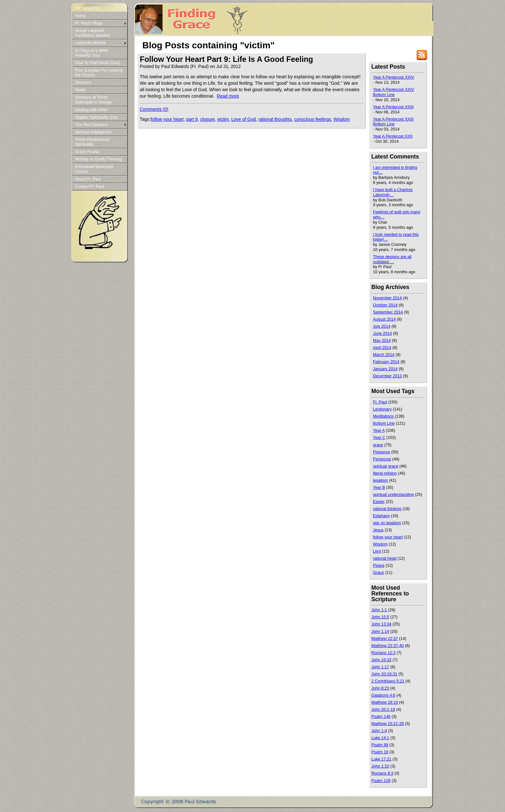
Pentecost (382, 459)
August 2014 (384, 319)
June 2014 (382, 333)
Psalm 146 (381, 717)
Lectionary (382, 409)
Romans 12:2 (383, 653)
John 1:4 (379, 731)
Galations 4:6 (383, 695)
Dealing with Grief (91, 110)
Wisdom (342, 119)
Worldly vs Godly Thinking (98, 159)
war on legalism (387, 523)
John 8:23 (380, 688)
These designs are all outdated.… (392, 259)
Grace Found (87, 152)
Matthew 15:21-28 (388, 724)
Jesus (378, 530)
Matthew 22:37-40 (388, 646)
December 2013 (387, 376)
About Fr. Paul (88, 179)
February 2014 (386, 362)
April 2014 (382, 348)
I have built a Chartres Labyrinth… (393, 192)
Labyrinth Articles (91, 43)
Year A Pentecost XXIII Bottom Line (393, 122)
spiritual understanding (393, 495)
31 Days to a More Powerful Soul (92, 53)
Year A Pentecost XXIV (394, 77)
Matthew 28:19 (385, 702)
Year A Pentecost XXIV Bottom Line (394, 92)
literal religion (385, 473)
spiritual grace (386, 466)
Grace (378, 573)
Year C (379, 438)
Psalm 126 (381, 781)
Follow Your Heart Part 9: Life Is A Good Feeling (226, 59)
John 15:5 (380, 617)
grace (378, 445)
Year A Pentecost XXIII (393, 107)
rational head (385, 558)
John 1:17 (380, 667)
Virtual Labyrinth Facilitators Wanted (92, 33)
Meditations (383, 416)
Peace (379, 565)
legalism (380, 480)
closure (208, 119)
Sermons (83, 82)
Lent (377, 551)
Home (81, 16)
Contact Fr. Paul (90, 187)
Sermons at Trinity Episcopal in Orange (93, 100)
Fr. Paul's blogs (89, 23)
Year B (379, 488)
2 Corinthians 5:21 (388, 681)
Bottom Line (384, 423)
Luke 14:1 (380, 738)
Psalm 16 (380, 752)
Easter (379, 502)
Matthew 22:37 (385, 639)
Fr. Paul (380, 402)
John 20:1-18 (383, 710)
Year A (379, 430)
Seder (81, 90)
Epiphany (381, 516)
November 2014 (387, 298)
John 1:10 (380, 766)
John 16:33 (381, 660)
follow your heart (167, 119)
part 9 (192, 119)
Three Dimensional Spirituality (92, 142)
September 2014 (388, 312)
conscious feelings (312, 119)
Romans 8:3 (382, 773)
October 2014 (385, 305)
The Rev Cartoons (91, 125)
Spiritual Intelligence (93, 132)
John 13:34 (381, 624)
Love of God (243, 119)
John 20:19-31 (384, 674)
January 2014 (385, 369)
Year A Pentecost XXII (393, 136)
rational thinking (387, 509)
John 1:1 (379, 610)
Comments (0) (154, 109)
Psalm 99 (380, 745)
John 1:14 (380, 632)
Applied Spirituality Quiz (96, 117)
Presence (381, 452)
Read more (228, 96)
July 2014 (382, 326)
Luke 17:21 (381, 759)
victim (223, 119)
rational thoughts (275, 119)
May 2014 (382, 341)
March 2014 (384, 355)
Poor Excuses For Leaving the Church (99, 73)
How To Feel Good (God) (98, 63)
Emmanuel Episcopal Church (94, 169)
